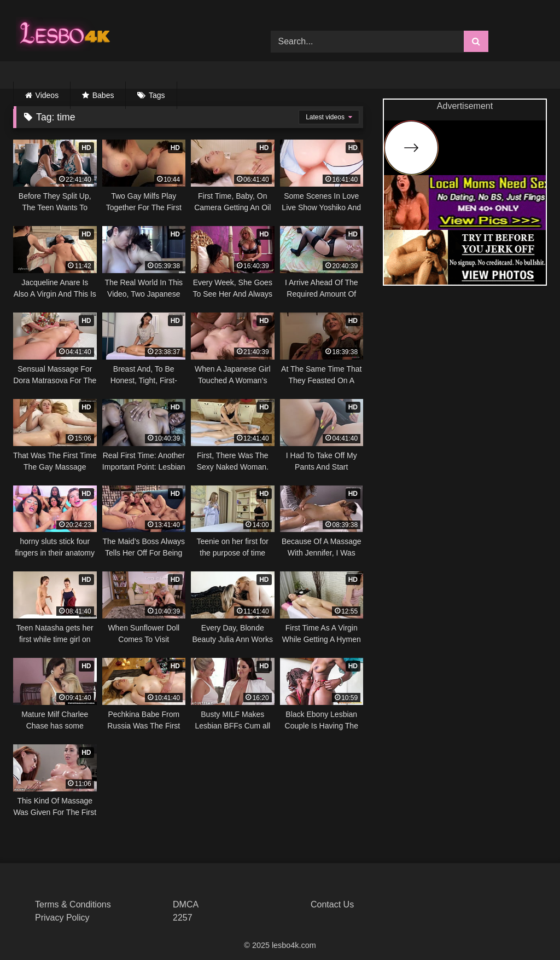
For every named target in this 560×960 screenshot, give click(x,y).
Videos (47, 95)
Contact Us (332, 904)
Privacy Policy (62, 918)
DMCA (186, 904)
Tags (157, 95)
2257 (183, 918)
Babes (103, 95)
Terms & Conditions (73, 904)
